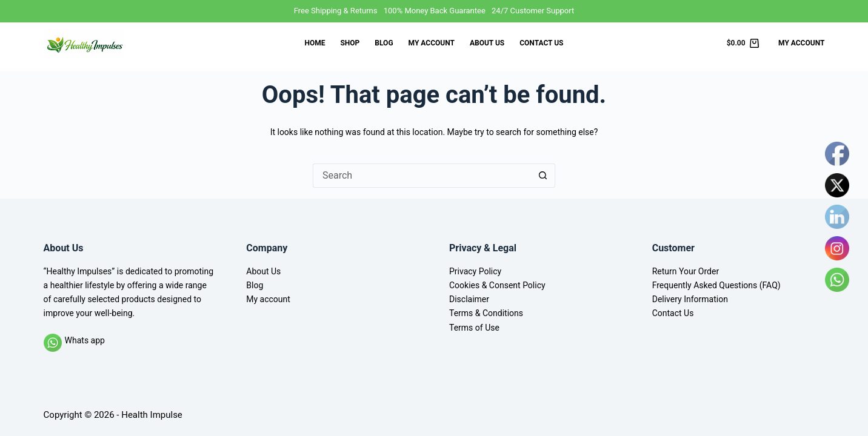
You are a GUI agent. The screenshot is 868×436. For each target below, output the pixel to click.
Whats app (85, 340)
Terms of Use (474, 328)
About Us (487, 43)
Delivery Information (690, 299)
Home (315, 43)
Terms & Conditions (486, 313)
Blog (384, 43)
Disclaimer (469, 299)
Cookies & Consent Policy (497, 285)
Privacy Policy (475, 271)
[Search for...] (422, 176)
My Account (801, 43)
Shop (350, 43)
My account (432, 43)
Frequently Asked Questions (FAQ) (716, 285)
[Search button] (543, 176)
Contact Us (541, 43)
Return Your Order (686, 271)
